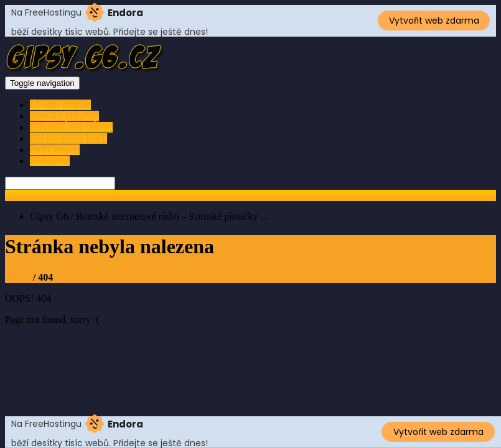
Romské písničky (64, 116)
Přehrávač (50, 161)
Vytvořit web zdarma (434, 21)
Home (18, 277)
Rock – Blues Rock (68, 138)
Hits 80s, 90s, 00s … (71, 127)
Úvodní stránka (60, 105)
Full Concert (55, 150)
